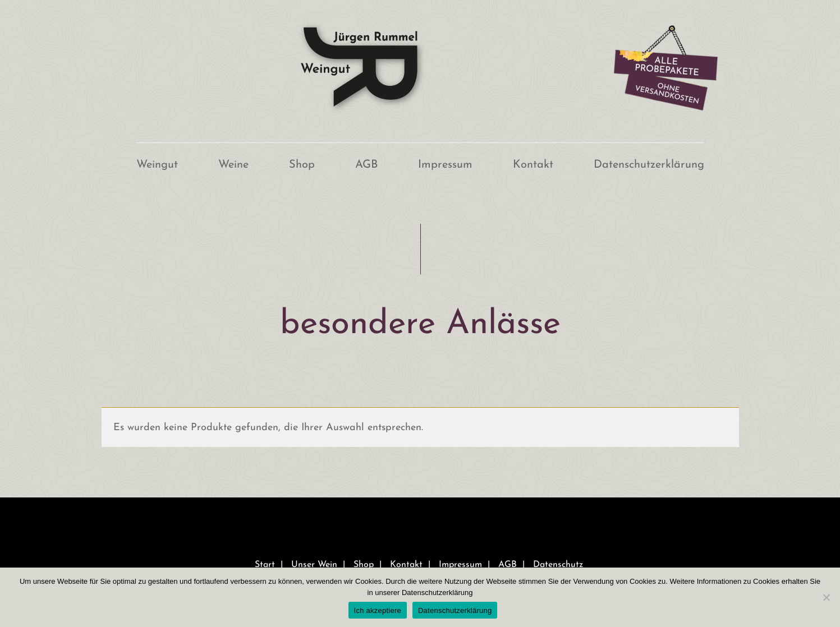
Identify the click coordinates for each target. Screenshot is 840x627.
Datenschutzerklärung (649, 165)
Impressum (445, 165)
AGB (366, 165)
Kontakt (533, 165)
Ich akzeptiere (378, 610)
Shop (302, 165)
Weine (233, 165)
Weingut (157, 165)
